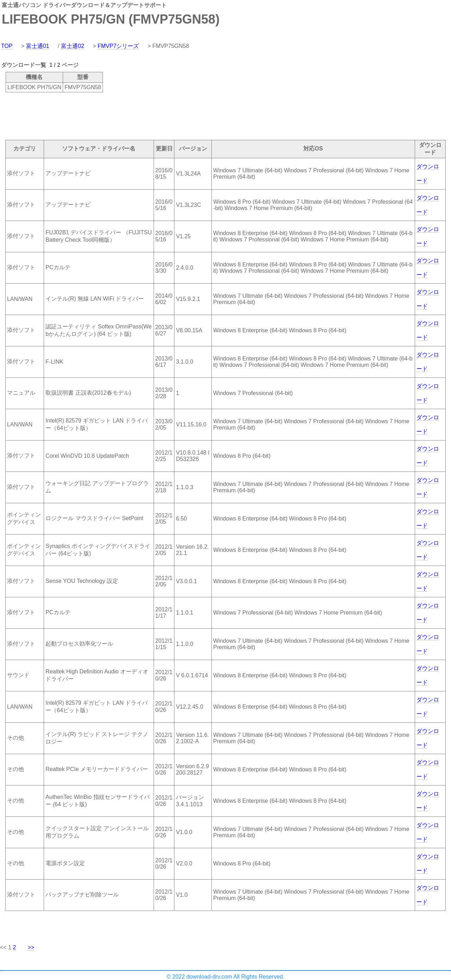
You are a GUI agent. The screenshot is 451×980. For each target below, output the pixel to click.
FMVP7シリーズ (118, 46)
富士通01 (38, 46)
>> (31, 947)
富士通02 (73, 46)
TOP (7, 46)
